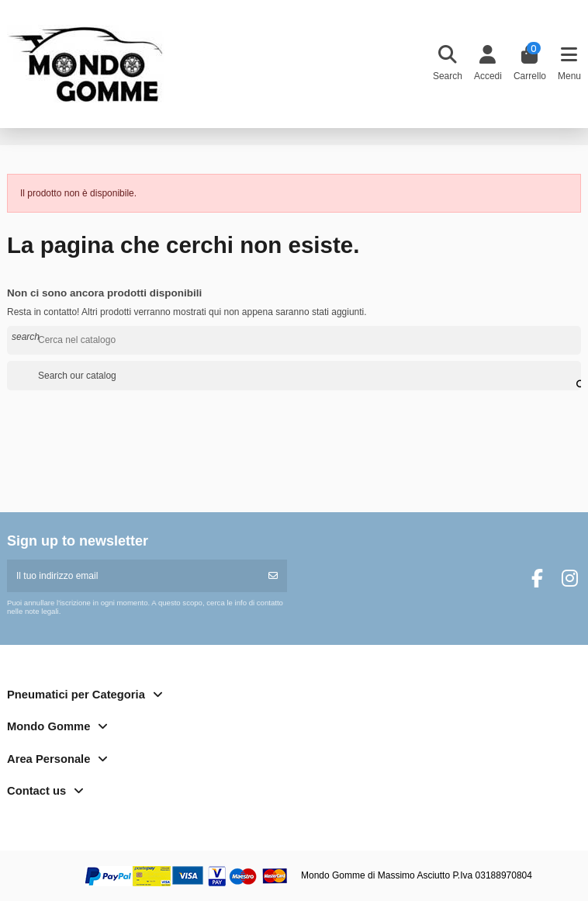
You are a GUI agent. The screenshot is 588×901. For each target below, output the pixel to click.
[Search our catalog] (572, 376)
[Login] (488, 64)
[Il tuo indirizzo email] (133, 576)
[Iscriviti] (273, 576)
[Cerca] (294, 340)
